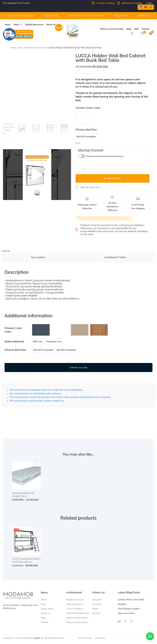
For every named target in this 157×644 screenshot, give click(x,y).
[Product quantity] (85, 169)
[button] (18, 24)
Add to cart (114, 178)
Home (14, 48)
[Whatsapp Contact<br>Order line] (87, 199)
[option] (85, 118)
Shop (21, 48)
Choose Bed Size (86, 129)
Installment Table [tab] (115, 257)
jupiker (37, 638)
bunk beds (41, 48)
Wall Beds (30, 48)
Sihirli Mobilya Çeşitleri (129, 609)
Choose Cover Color (88, 108)
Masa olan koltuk (126, 613)
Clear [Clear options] (78, 143)
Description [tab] (38, 257)
